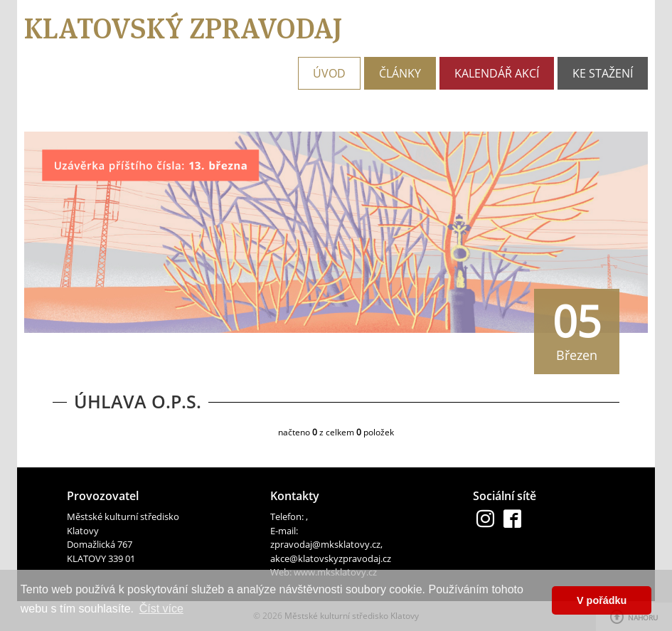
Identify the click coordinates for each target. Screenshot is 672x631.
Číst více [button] (161, 609)
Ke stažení (603, 73)
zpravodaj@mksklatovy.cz (325, 544)
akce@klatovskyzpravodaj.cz (331, 558)
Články (400, 73)
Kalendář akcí (497, 73)
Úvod (329, 73)
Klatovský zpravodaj (183, 28)
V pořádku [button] (602, 600)
